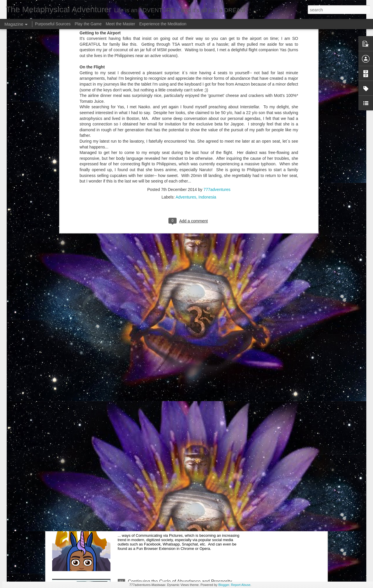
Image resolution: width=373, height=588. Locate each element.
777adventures (217, 111)
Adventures (186, 119)
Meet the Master (120, 24)
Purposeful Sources (53, 24)
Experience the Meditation (163, 24)
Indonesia (207, 119)
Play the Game (88, 24)
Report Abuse (241, 585)
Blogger (224, 585)
